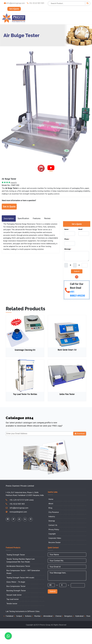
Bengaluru (68, 616)
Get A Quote (14, 9)
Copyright (52, 534)
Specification (23, 218)
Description (9, 218)
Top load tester (13, 599)
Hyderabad (79, 616)
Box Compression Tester (16, 586)
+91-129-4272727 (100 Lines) (20, 500)
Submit (53, 591)
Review (47, 218)
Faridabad (10, 616)
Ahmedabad (48, 616)
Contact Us (53, 525)
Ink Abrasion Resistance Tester (18, 566)
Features (37, 218)
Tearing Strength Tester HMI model (20, 578)
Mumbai (37, 616)
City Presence (54, 512)
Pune (88, 616)
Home (51, 499)
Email (81, 229)
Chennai (58, 616)
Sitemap (52, 521)
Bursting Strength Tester (16, 590)
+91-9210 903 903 (36, 3)
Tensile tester (12, 603)
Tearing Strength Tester (16, 555)
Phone (67, 239)
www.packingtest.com (16, 512)
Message (68, 249)
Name (67, 229)
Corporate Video (55, 538)
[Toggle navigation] (87, 18)
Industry (52, 516)
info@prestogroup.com (14, 3)
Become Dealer (55, 542)
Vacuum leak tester (14, 595)
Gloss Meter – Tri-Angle (16, 582)
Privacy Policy (54, 529)
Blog (50, 508)
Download (80, 434)
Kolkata (28, 616)
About (51, 503)
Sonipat (19, 616)
